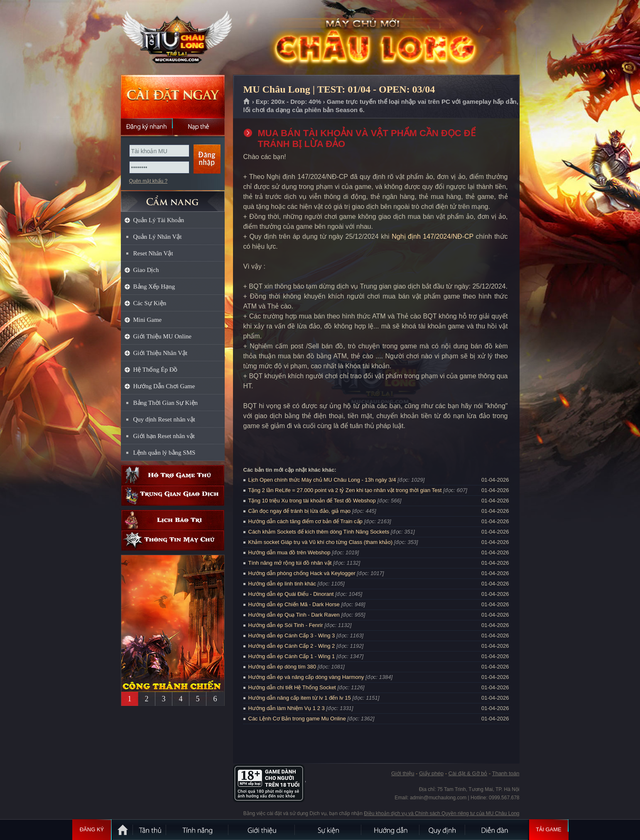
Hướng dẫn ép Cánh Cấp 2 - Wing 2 (292, 646)
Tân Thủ (150, 830)
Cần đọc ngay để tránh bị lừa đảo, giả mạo (300, 511)
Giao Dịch (146, 270)
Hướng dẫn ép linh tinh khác (282, 584)
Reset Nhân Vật (153, 253)
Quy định (443, 830)
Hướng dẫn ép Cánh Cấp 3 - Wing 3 (292, 636)
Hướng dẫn (391, 830)
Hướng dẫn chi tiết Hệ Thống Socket (292, 687)
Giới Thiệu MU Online (162, 336)
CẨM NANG (173, 198)
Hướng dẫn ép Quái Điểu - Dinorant (291, 594)
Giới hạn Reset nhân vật (164, 436)
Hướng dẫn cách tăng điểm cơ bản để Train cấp (305, 521)
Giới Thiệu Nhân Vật (161, 353)
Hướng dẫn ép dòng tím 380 (282, 667)
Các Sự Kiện (150, 303)
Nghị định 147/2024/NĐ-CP (433, 236)
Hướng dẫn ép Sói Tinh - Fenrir (286, 625)
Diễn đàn (497, 830)
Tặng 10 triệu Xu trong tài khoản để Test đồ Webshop (312, 501)
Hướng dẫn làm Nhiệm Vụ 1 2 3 (287, 708)
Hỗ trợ (173, 475)
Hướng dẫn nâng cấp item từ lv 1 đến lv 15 (300, 698)
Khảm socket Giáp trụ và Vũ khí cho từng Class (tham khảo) (320, 542)
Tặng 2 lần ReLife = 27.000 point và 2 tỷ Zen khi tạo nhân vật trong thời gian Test (345, 490)
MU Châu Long (172, 38)
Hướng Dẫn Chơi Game (164, 386)
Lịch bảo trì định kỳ (173, 520)
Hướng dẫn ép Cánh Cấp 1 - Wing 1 (292, 656)
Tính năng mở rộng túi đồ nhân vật (290, 563)
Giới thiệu (403, 773)
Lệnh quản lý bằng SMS (164, 453)
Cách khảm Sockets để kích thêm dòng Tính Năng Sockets (320, 532)
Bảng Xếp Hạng (154, 287)
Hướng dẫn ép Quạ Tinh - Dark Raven (294, 615)
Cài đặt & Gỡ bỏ (468, 773)
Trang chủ (247, 102)
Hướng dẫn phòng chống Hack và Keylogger (303, 573)
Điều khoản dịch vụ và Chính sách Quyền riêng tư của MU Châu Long (441, 813)
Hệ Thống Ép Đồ (156, 370)
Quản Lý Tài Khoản (159, 220)
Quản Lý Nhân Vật (158, 237)
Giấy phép (431, 773)
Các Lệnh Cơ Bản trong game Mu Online (297, 719)
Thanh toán (506, 773)
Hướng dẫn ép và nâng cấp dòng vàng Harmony (306, 677)
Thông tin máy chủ (173, 540)
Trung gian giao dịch (173, 496)
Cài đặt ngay (173, 97)
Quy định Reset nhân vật (164, 419)
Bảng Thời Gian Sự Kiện (166, 403)
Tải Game (549, 830)
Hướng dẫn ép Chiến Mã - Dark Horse (294, 604)
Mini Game (148, 320)
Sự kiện (329, 830)
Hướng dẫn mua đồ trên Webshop (289, 552)
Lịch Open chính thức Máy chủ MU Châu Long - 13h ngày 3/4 (322, 480)
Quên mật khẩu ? (148, 181)
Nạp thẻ (199, 127)
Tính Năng (198, 830)
